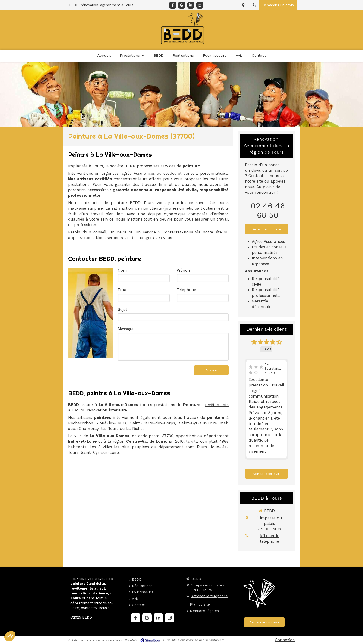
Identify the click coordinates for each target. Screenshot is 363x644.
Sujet (122, 309)
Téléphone (186, 290)
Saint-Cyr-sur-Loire (198, 423)
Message (126, 329)
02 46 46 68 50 (268, 210)
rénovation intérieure (107, 410)
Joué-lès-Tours (112, 423)
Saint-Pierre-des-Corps (153, 423)
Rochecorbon (81, 423)
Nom (122, 270)
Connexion (285, 640)
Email (123, 290)
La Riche (134, 429)
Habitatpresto (214, 640)
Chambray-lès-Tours (99, 429)
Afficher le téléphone (269, 538)
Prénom (184, 270)
